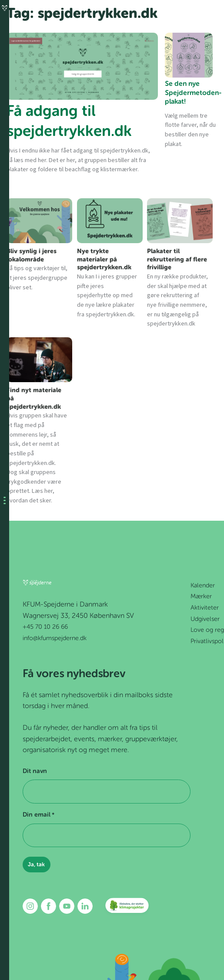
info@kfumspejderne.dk (55, 638)
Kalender (203, 586)
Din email (38, 815)
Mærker (201, 597)
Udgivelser (205, 619)
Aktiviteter (205, 608)
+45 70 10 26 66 (45, 627)
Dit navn (35, 771)
